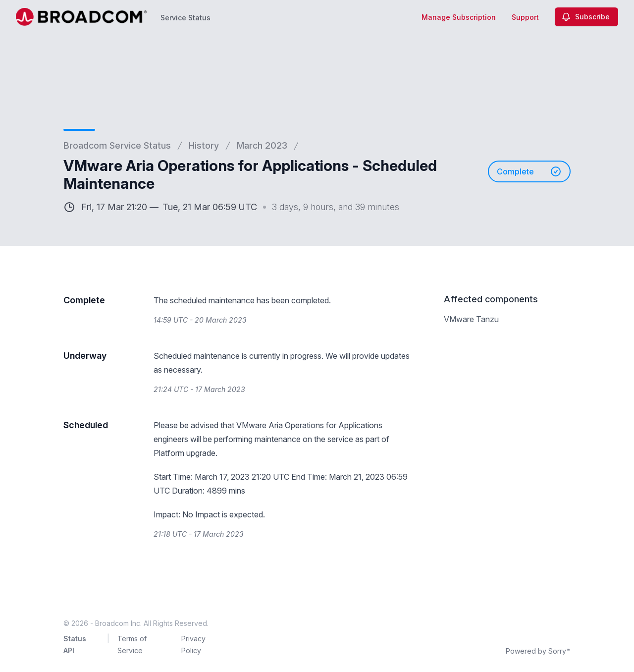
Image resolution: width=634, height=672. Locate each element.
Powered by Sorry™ (538, 651)
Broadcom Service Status (117, 145)
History (204, 145)
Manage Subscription (459, 17)
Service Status (185, 18)
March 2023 (262, 145)
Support (525, 17)
